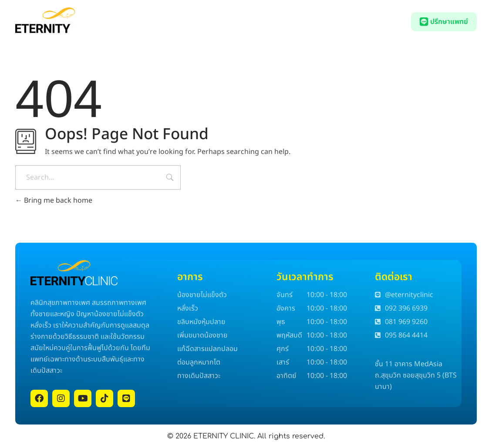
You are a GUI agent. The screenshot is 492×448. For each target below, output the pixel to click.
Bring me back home (54, 201)
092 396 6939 (381, 22)
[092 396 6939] (352, 23)
